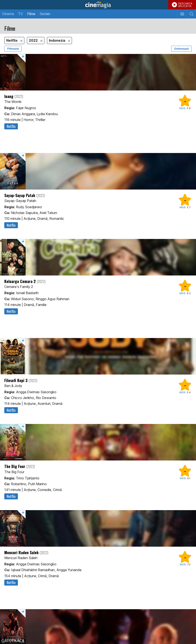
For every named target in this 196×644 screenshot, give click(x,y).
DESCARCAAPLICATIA (185, 5)
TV (20, 14)
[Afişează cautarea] (191, 14)
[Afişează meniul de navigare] (182, 14)
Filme (31, 14)
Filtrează (13, 49)
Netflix (12, 41)
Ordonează (181, 49)
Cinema (8, 14)
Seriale (45, 14)
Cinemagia (98, 5)
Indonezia (58, 41)
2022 (34, 41)
